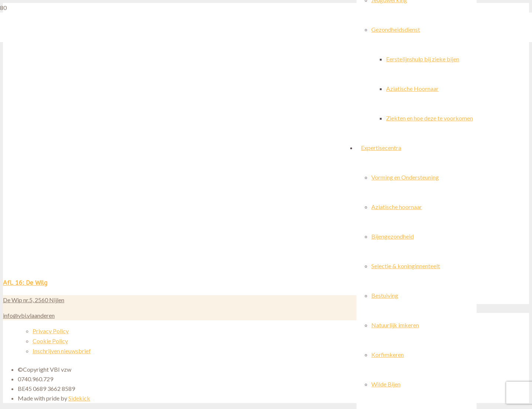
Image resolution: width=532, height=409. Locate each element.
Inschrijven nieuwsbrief (62, 351)
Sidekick (79, 398)
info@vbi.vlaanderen (29, 315)
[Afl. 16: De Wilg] (216, 270)
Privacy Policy (51, 331)
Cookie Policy (50, 341)
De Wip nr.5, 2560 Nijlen (34, 300)
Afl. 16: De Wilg (25, 283)
